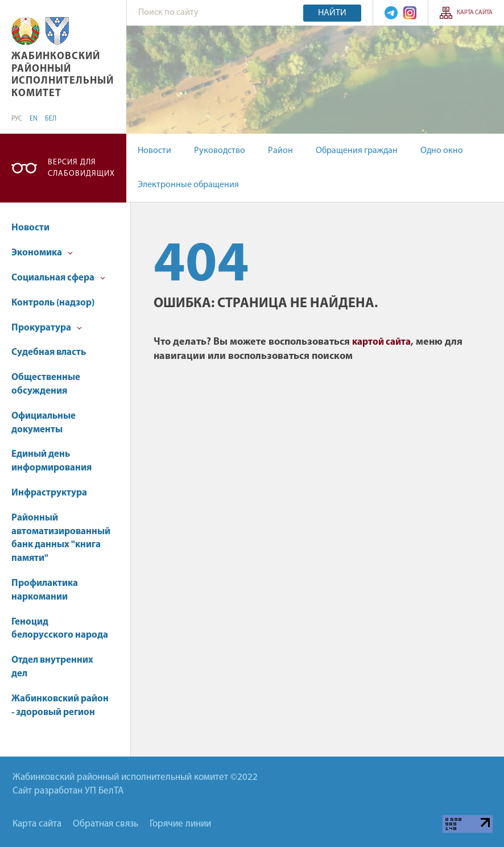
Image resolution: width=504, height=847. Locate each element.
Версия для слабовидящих (81, 168)
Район (280, 151)
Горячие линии (180, 824)
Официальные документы (44, 423)
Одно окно (442, 151)
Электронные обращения (188, 185)
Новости (154, 151)
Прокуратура (47, 328)
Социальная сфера (58, 278)
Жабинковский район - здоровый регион (60, 706)
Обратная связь (106, 824)
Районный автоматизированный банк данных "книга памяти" (61, 538)
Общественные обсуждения (46, 384)
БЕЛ (51, 119)
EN (34, 119)
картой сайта (381, 342)
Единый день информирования (51, 461)
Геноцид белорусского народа (60, 629)
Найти (332, 13)
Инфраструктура (49, 493)
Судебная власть (49, 352)
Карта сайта (475, 13)
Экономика (42, 253)
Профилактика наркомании (45, 590)
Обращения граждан (357, 151)
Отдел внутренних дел (52, 667)
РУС (17, 119)
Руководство (220, 151)
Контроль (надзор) (53, 303)
